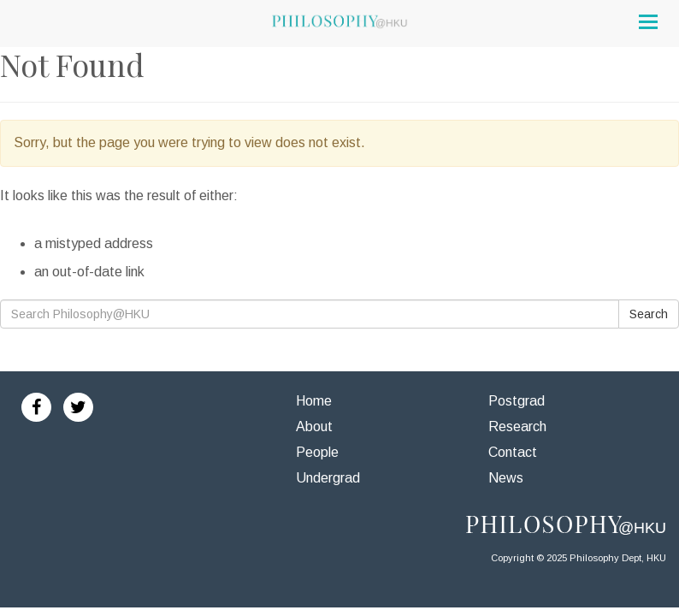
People (317, 452)
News (506, 478)
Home (314, 401)
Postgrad (517, 401)
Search (649, 314)
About (314, 426)
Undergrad (328, 478)
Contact (513, 452)
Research (517, 426)
